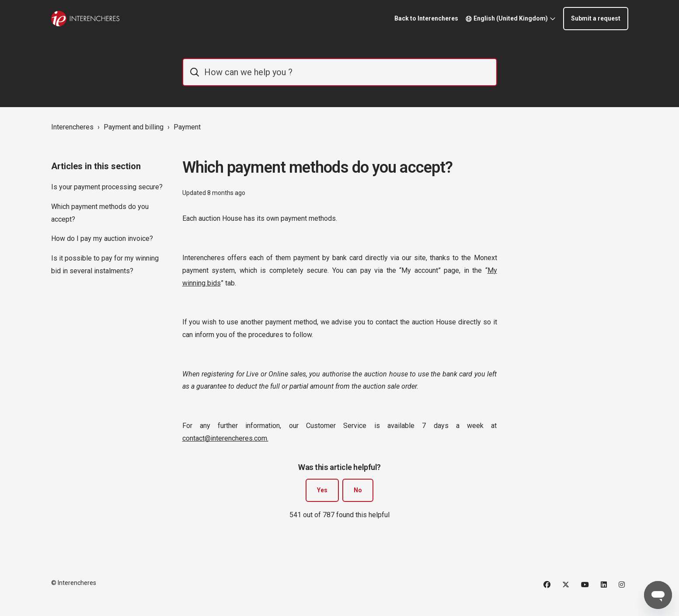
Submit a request (596, 18)
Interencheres (72, 127)
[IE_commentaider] (340, 72)
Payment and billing (134, 127)
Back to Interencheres (426, 18)
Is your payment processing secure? (107, 187)
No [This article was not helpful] (358, 490)
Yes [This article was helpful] (322, 490)
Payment (187, 127)
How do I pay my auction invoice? (102, 238)
